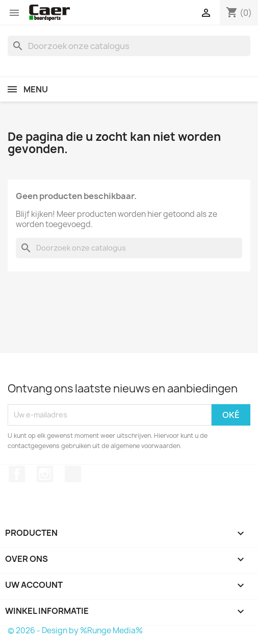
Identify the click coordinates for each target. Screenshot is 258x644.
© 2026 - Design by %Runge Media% (75, 630)
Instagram (45, 474)
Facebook (17, 474)
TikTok (73, 474)
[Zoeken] (129, 46)
